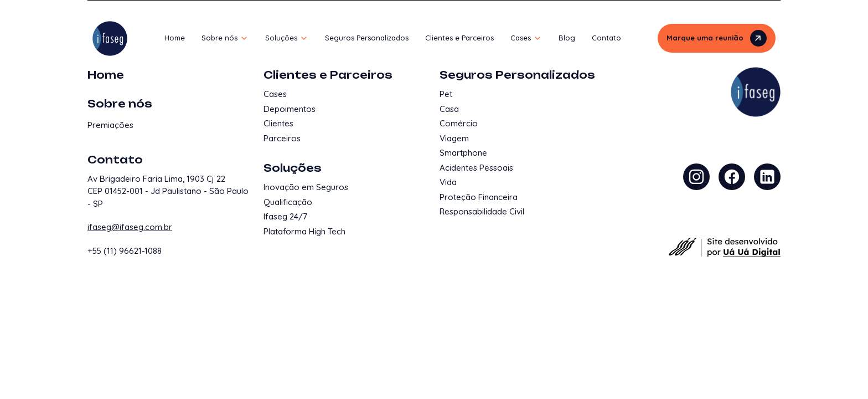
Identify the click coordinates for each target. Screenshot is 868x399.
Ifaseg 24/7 (285, 216)
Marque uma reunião (717, 38)
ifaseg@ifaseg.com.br (130, 227)
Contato (606, 38)
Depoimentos (290, 109)
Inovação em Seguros (306, 187)
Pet (446, 94)
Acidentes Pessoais (476, 168)
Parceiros (282, 138)
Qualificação (288, 202)
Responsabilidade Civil (482, 211)
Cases (275, 94)
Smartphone (463, 153)
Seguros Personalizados (367, 38)
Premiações (110, 125)
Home (175, 38)
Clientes (278, 123)
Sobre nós (120, 104)
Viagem (454, 138)
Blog (567, 38)
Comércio (459, 123)
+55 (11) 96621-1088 (125, 251)
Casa (449, 109)
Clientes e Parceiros (459, 38)
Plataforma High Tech (304, 231)
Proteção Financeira (479, 197)
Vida (448, 182)
